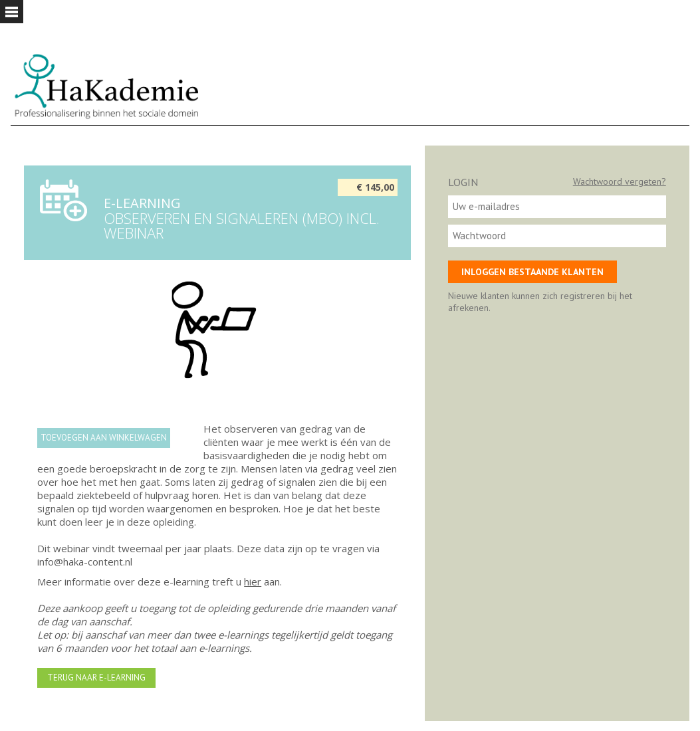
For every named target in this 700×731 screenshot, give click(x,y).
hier (253, 581)
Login (463, 182)
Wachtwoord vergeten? (620, 181)
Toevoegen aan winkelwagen (104, 438)
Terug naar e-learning (96, 678)
